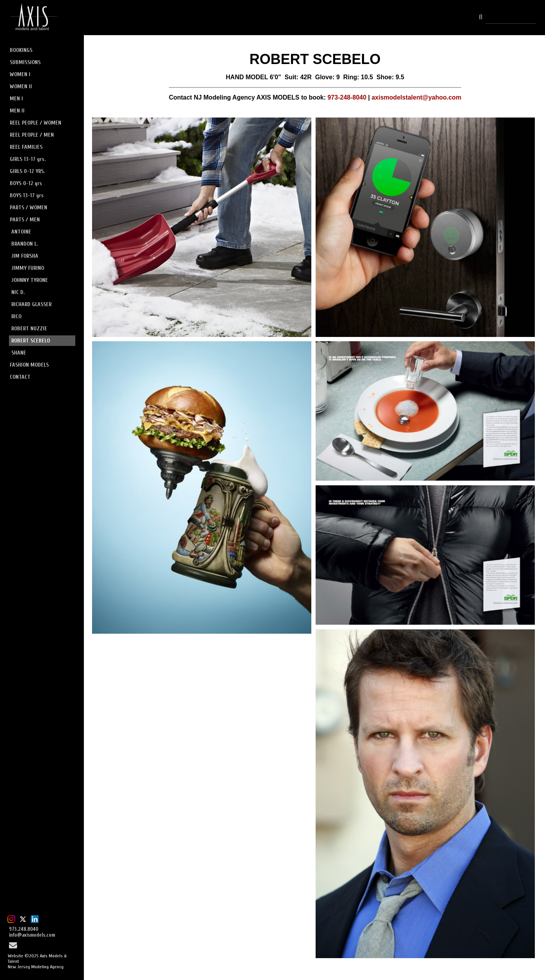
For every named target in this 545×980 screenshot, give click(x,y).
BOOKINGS (21, 50)
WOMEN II (21, 86)
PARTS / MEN (25, 220)
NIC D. (18, 292)
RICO (16, 316)
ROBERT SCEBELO (31, 341)
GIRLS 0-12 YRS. (27, 171)
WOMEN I (20, 74)
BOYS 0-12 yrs (26, 183)
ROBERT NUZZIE (29, 329)
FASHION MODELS (29, 365)
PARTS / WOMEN (28, 208)
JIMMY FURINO (28, 268)
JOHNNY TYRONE (30, 280)
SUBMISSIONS (25, 62)
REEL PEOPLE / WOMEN (36, 123)
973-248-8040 (347, 97)
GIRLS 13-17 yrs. (28, 159)
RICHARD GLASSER (31, 304)
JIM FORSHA (25, 256)
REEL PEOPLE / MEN (32, 135)
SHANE (19, 353)
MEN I (16, 99)
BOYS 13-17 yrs (27, 195)
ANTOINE (21, 232)
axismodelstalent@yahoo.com (416, 97)
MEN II (17, 111)
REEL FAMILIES (26, 147)
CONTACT (20, 377)
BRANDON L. (25, 244)
